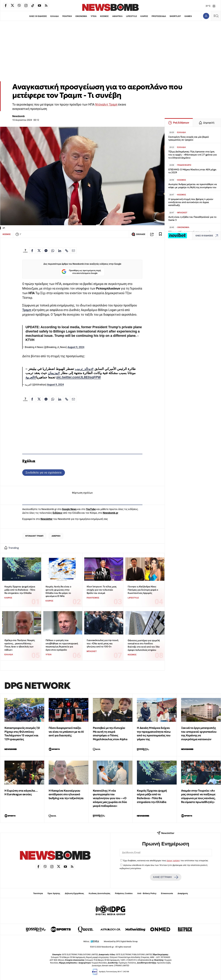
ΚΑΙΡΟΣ (144, 16)
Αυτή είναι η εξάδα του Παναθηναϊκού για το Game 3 (192, 218)
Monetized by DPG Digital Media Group (121, 941)
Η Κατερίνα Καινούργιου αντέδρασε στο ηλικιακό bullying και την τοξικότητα (66, 794)
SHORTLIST (175, 16)
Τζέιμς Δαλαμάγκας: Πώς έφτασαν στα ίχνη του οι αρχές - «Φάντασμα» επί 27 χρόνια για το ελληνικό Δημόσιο (192, 155)
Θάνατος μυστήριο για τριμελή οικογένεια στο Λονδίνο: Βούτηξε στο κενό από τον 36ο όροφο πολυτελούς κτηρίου (144, 645)
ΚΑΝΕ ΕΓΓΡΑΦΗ (166, 877)
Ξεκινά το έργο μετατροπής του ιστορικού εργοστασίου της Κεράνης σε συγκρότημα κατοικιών (199, 734)
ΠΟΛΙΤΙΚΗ (67, 16)
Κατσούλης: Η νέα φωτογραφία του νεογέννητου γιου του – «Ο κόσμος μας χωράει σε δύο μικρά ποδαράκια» (110, 798)
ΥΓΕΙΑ (94, 16)
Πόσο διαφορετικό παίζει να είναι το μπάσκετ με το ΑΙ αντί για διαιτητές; (66, 732)
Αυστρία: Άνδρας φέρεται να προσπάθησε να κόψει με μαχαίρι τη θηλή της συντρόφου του (193, 186)
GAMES (188, 16)
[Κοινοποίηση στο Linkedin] (60, 251)
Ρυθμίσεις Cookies (124, 893)
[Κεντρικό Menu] (216, 16)
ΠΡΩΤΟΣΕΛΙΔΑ (159, 16)
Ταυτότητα (38, 893)
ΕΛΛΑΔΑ (55, 16)
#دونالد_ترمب (84, 369)
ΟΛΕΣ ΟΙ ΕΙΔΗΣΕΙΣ (38, 16)
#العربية (31, 377)
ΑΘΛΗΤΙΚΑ (117, 16)
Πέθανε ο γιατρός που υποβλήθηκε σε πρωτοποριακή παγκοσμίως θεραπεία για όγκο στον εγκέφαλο (62, 645)
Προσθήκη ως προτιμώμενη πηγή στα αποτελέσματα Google (81, 272)
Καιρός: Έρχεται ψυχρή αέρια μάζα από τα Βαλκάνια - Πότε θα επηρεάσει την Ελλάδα (20, 590)
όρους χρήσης (173, 860)
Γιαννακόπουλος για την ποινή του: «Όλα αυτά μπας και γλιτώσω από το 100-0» (103, 643)
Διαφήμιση (183, 893)
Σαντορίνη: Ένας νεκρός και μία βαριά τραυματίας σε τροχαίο (189, 138)
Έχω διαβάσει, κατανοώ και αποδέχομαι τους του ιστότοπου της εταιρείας (166, 860)
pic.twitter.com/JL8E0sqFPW (79, 377)
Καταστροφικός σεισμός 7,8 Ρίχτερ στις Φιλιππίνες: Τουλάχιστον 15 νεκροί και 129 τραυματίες (22, 734)
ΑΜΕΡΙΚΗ (56, 536)
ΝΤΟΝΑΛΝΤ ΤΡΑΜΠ (34, 536)
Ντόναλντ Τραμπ (106, 105)
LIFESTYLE (132, 16)
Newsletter (47, 519)
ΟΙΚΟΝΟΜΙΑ (81, 16)
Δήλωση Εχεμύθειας (74, 893)
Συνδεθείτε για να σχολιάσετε (44, 473)
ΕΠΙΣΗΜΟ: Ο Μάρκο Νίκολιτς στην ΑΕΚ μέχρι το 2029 (192, 171)
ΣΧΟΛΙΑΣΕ (138, 234)
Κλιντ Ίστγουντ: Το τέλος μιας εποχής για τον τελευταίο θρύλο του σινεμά (102, 590)
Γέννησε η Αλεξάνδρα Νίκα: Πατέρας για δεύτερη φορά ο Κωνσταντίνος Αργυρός (143, 590)
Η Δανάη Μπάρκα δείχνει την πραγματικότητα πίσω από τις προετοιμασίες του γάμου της (154, 734)
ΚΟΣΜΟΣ (104, 16)
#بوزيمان (54, 373)
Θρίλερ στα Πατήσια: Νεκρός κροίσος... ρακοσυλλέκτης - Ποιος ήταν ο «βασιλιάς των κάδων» (20, 645)
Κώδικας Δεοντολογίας (100, 893)
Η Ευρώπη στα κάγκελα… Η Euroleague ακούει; (21, 793)
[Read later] (160, 234)
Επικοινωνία (167, 893)
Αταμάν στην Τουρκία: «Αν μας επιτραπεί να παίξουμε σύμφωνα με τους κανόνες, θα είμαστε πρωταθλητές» (198, 796)
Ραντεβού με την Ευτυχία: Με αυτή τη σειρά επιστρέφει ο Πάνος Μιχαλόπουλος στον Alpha (110, 734)
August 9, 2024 (76, 347)
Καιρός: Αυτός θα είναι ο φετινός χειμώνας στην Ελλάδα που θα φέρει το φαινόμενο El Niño (58, 591)
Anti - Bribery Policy (147, 893)
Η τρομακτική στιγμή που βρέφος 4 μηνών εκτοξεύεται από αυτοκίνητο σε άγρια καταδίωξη (191, 202)
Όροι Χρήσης (54, 893)
